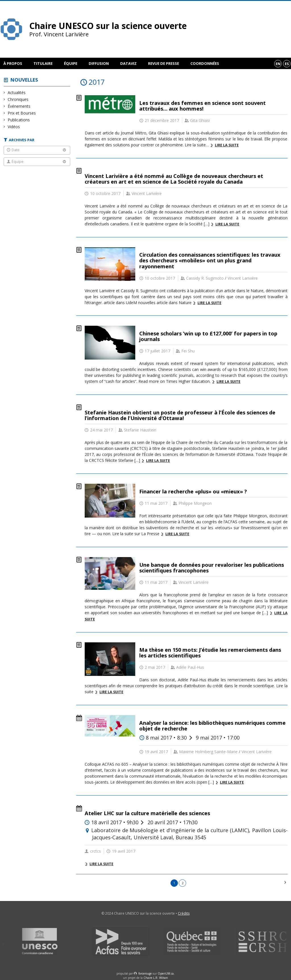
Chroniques (18, 99)
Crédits (184, 913)
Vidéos (14, 127)
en (278, 64)
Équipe (71, 63)
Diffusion (99, 63)
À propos (13, 63)
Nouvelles (24, 80)
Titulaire (43, 63)
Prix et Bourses (22, 113)
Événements (19, 106)
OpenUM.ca (166, 973)
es (287, 64)
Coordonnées (205, 63)
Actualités (17, 93)
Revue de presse (164, 63)
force (145, 973)
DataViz (128, 63)
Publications (19, 120)
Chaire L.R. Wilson (156, 978)
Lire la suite (227, 145)
